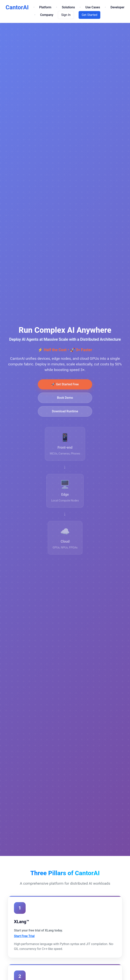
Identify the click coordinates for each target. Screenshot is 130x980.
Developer (118, 7)
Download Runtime (65, 414)
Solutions (68, 7)
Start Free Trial (24, 936)
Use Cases (93, 7)
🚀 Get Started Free (65, 387)
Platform (45, 7)
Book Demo (65, 400)
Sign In (66, 15)
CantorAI (17, 7)
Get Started (90, 15)
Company (47, 15)
